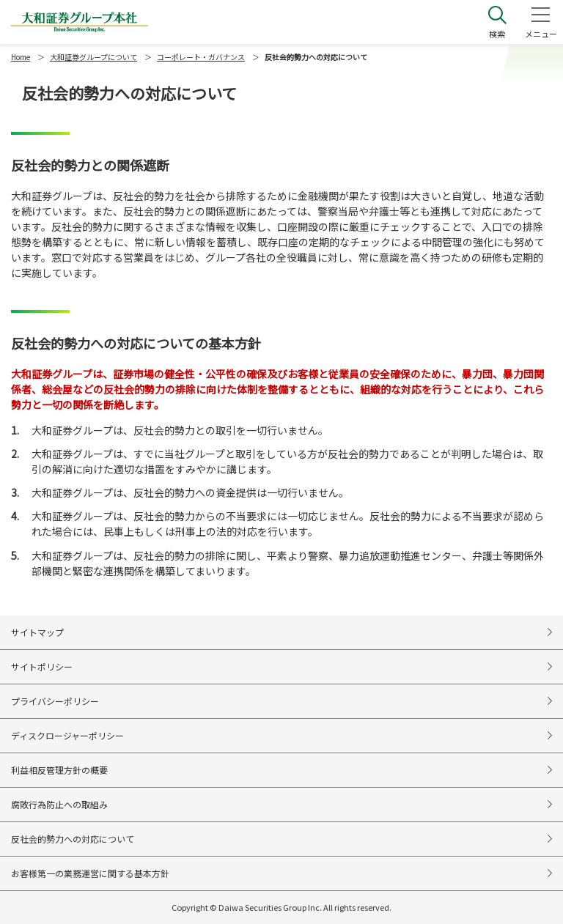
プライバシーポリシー (55, 701)
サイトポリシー (42, 666)
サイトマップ (37, 632)
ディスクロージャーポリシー (67, 735)
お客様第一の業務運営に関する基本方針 (90, 873)
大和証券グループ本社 (80, 22)
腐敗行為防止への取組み (59, 804)
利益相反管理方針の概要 (59, 770)
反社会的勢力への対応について (73, 839)
